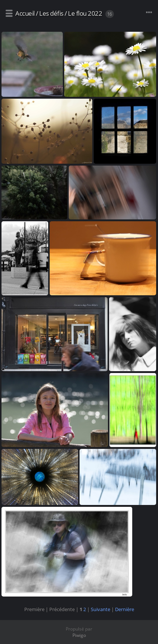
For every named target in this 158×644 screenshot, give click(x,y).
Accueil (25, 13)
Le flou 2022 (85, 13)
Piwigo (79, 635)
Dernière (125, 609)
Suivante (100, 609)
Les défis (51, 13)
